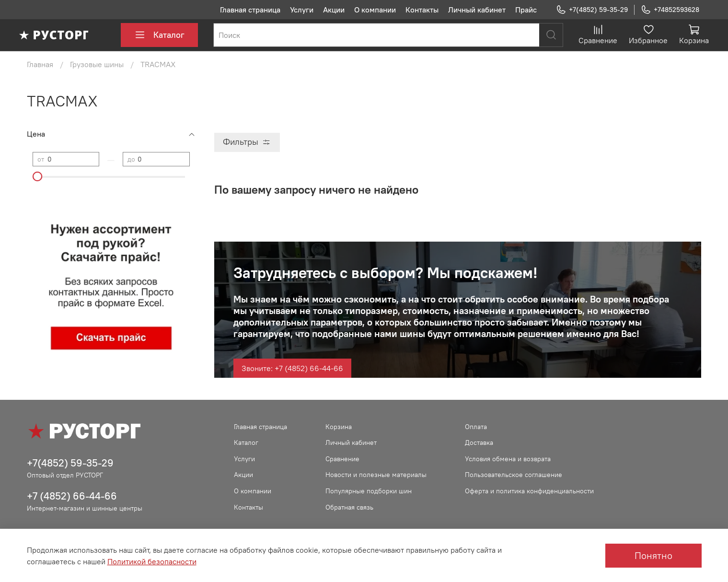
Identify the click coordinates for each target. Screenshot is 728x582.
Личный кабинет (477, 10)
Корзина (339, 427)
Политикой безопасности (152, 561)
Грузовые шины (97, 64)
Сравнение (342, 459)
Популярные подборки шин (369, 491)
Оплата (476, 427)
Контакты (422, 10)
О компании (375, 10)
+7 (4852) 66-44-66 (72, 496)
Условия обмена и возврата (508, 459)
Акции (334, 10)
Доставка (479, 442)
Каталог (159, 35)
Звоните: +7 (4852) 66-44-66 (292, 368)
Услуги (302, 10)
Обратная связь (349, 507)
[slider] (37, 176)
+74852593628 (670, 10)
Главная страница (250, 10)
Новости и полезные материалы (376, 475)
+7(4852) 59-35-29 (592, 10)
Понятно (653, 555)
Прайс (526, 10)
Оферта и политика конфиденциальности (529, 491)
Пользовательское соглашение (514, 475)
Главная (40, 64)
